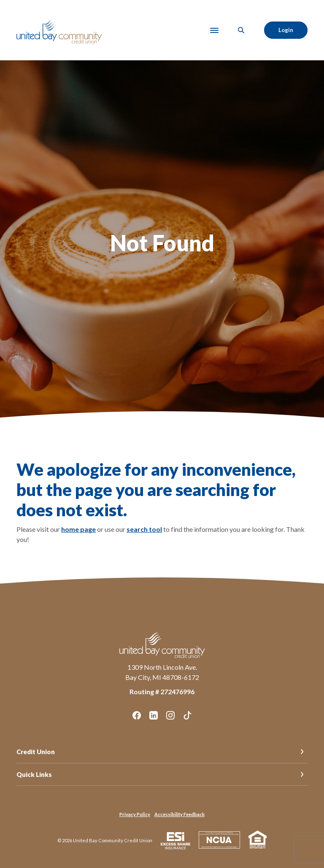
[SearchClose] (241, 30)
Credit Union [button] (36, 752)
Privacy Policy (135, 814)
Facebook (137, 715)
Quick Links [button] (34, 774)
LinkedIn (154, 715)
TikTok (187, 715)
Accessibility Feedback (180, 814)
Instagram (170, 715)
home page (78, 529)
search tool (144, 529)
